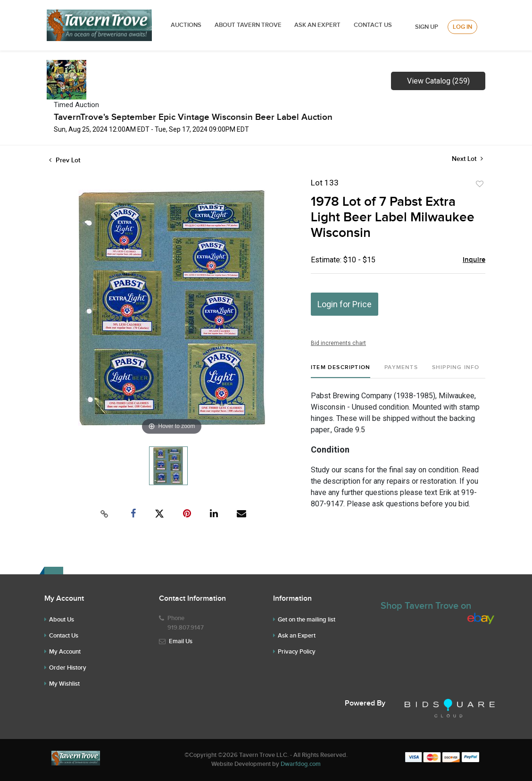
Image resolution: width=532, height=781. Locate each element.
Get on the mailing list (307, 620)
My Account (65, 652)
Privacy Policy (297, 652)
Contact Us (373, 25)
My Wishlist (64, 684)
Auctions (186, 25)
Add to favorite (480, 184)
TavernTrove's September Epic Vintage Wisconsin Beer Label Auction (193, 117)
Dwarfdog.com (301, 764)
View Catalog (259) (438, 81)
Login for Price (345, 304)
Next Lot (467, 159)
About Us (62, 620)
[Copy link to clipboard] (105, 514)
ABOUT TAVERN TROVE (249, 25)
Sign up (427, 27)
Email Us (181, 641)
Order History (68, 668)
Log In (462, 27)
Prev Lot (65, 160)
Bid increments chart (338, 343)
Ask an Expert (297, 636)
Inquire (474, 260)
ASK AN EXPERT (317, 25)
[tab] (341, 371)
